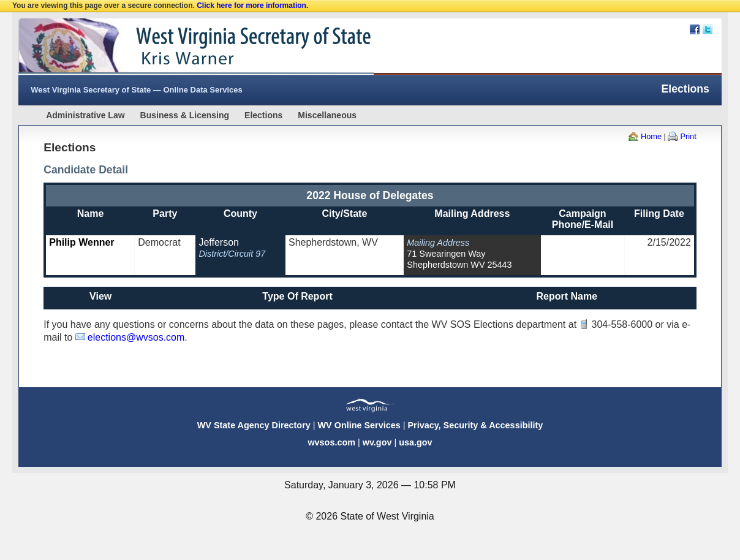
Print (688, 136)
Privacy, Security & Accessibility (475, 425)
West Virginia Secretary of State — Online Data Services (137, 90)
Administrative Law (85, 115)
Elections (263, 115)
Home (651, 136)
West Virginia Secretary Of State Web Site (176, 47)
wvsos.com (331, 442)
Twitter (708, 29)
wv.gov (377, 442)
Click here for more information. (252, 6)
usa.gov (415, 442)
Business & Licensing (185, 115)
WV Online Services (359, 425)
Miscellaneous (327, 115)
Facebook (695, 29)
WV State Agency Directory (254, 425)
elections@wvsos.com (136, 337)
